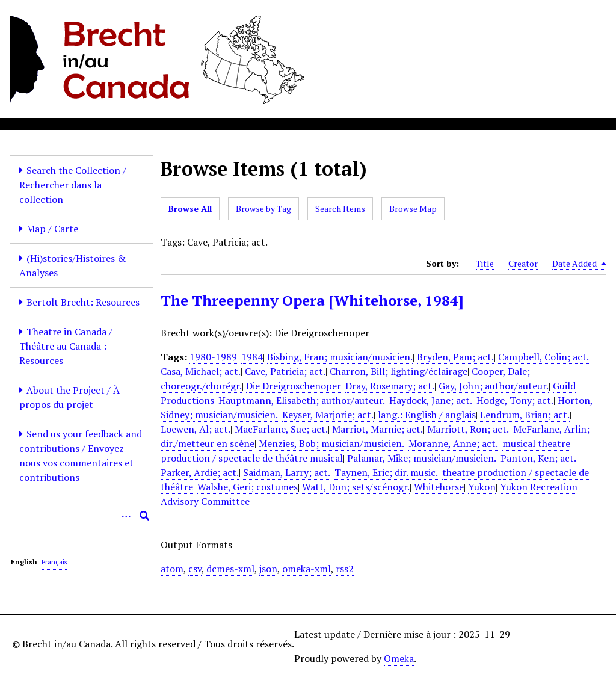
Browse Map (413, 209)
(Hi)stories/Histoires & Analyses (72, 265)
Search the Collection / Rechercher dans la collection (73, 185)
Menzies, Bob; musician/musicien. (331, 443)
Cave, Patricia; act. (285, 371)
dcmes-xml (230, 569)
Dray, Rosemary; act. (390, 386)
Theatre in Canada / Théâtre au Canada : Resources (66, 346)
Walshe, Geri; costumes (248, 487)
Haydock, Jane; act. (431, 400)
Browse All (190, 209)
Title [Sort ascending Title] (485, 263)
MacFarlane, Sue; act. (281, 429)
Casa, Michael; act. (201, 371)
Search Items (340, 209)
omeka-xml (306, 569)
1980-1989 (213, 357)
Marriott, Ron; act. (468, 429)
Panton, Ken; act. (538, 458)
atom (172, 569)
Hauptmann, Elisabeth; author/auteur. (302, 400)
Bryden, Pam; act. (455, 357)
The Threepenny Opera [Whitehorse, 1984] (312, 300)
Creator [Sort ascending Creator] (523, 263)
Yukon (482, 487)
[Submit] (144, 516)
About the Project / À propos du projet (69, 397)
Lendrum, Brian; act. (525, 415)
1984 (252, 357)
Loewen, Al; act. (196, 429)
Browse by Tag (263, 209)
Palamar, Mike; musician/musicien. (422, 458)
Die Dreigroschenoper (294, 386)
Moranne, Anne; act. (453, 443)
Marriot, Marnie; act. (377, 429)
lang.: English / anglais (427, 415)
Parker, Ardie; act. (200, 472)
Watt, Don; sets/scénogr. (356, 487)
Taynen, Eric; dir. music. (386, 472)
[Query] (82, 516)
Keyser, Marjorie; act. (328, 415)
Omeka (399, 658)
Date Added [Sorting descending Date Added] (579, 264)
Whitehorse (439, 487)
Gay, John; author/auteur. (494, 386)
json (268, 569)
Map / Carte (52, 229)
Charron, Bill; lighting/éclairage (399, 371)
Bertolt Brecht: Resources (83, 302)
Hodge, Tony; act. (515, 400)
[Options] (126, 516)
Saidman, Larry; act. (287, 472)
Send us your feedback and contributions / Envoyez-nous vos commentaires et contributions (81, 456)
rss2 (345, 569)
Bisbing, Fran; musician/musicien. (340, 357)
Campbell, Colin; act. (544, 357)
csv (195, 569)
